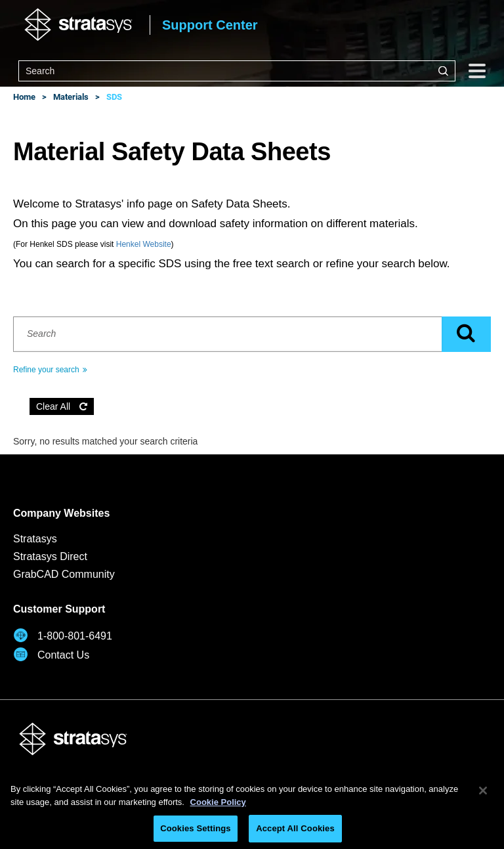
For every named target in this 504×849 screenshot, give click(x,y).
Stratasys (35, 539)
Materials (71, 97)
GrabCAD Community (64, 574)
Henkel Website (144, 244)
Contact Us (51, 654)
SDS (114, 97)
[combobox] (237, 71)
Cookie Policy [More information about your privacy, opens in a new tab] (218, 802)
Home (24, 97)
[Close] (483, 791)
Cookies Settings (196, 828)
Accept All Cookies (295, 828)
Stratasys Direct (50, 556)
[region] (252, 809)
